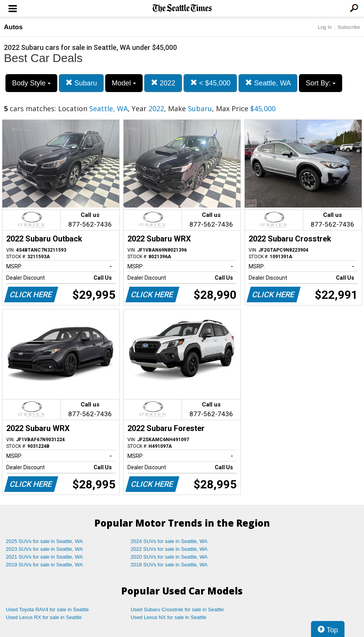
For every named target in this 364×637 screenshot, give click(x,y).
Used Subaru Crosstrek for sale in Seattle (177, 609)
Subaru (81, 83)
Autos (13, 27)
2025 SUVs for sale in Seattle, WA (44, 541)
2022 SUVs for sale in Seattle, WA (169, 549)
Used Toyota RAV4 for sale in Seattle (47, 609)
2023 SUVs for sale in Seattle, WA (44, 549)
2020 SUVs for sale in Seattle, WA (169, 557)
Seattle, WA (268, 83)
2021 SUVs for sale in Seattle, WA (44, 557)
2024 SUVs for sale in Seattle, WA (169, 541)
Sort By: (321, 83)
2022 (163, 83)
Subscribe (349, 27)
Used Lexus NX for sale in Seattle (168, 617)
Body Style (31, 83)
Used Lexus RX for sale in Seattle (44, 617)
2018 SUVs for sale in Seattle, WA (169, 565)
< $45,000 (210, 83)
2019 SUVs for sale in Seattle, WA (44, 565)
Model (124, 83)
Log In (325, 27)
